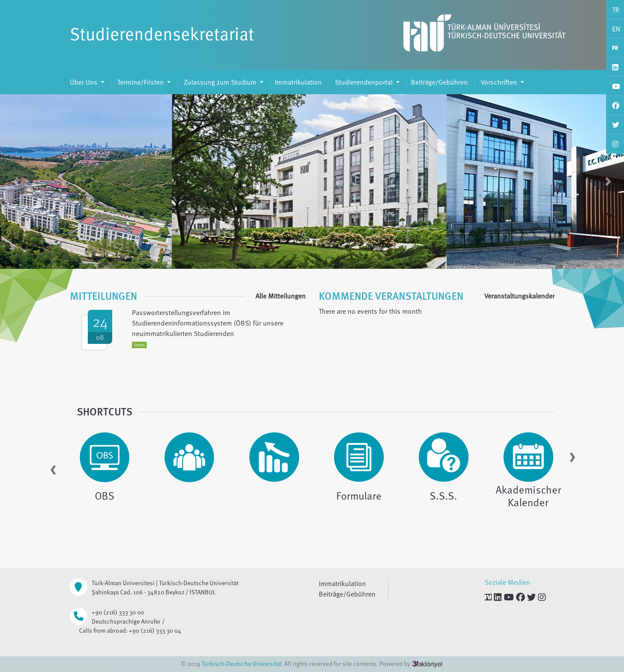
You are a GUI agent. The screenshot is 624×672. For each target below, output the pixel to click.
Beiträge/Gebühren (439, 82)
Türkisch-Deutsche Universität (241, 663)
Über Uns (84, 82)
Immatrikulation (298, 82)
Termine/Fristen (141, 82)
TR (616, 10)
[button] (16, 182)
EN (616, 29)
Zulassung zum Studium (220, 82)
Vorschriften (499, 82)
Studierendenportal (364, 82)
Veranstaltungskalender (519, 296)
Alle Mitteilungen (281, 296)
